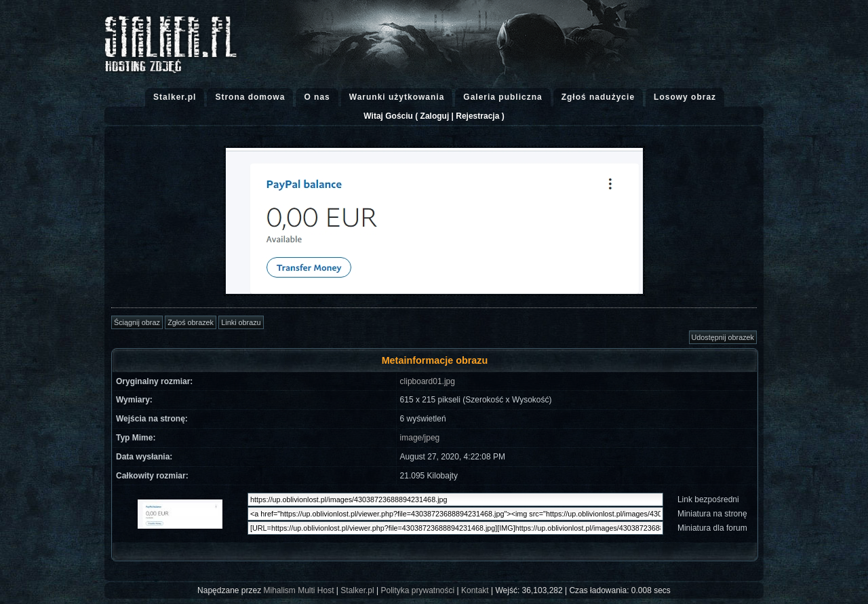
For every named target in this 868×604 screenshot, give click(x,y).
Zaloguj (435, 116)
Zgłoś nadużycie (598, 97)
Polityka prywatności (417, 590)
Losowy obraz (685, 97)
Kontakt (475, 590)
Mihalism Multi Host (299, 590)
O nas (317, 97)
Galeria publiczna (502, 97)
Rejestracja (477, 116)
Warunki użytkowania (397, 97)
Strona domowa (250, 97)
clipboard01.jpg (428, 381)
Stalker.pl (175, 97)
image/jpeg (420, 438)
